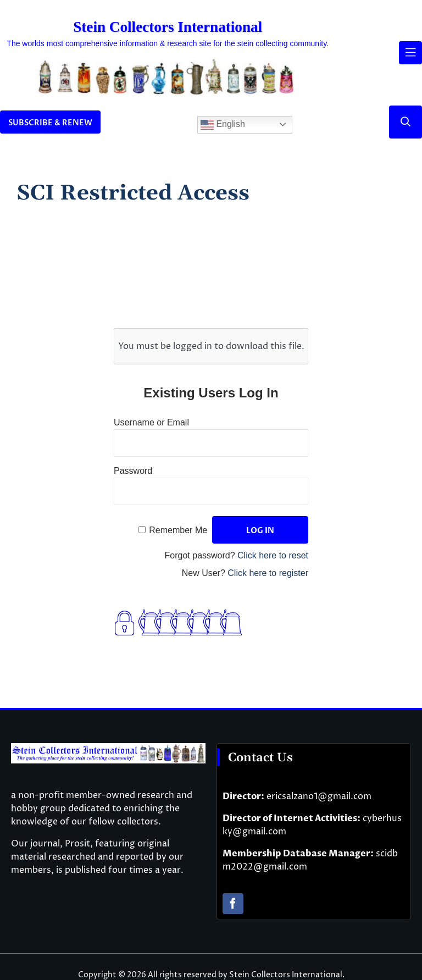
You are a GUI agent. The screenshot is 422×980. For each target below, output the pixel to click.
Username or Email (151, 422)
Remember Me (178, 530)
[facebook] (233, 904)
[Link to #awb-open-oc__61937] (410, 53)
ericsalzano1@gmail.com (319, 796)
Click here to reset (273, 555)
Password (133, 471)
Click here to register (268, 573)
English (223, 125)
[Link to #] (406, 122)
